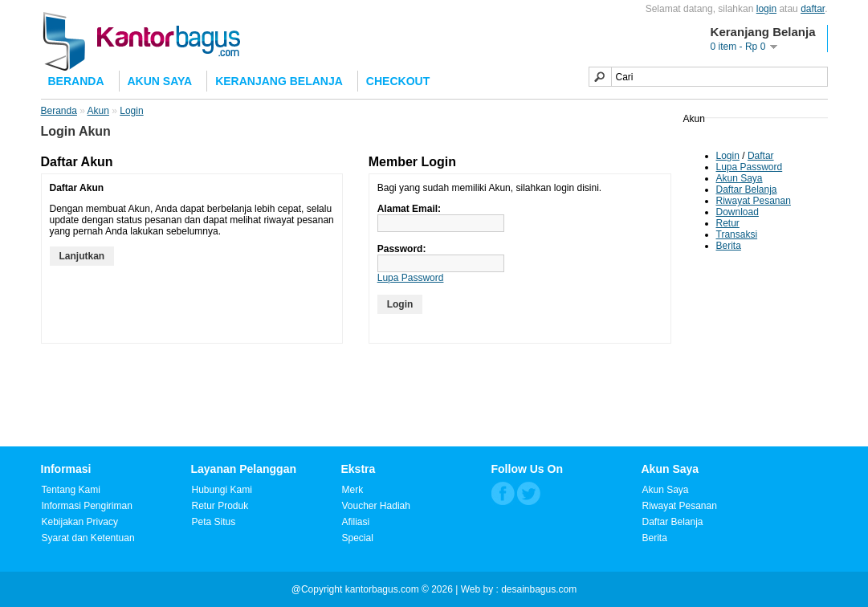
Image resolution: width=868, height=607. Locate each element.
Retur (728, 223)
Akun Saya (160, 81)
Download (738, 212)
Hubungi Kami (222, 490)
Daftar (761, 156)
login (766, 9)
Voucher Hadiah (376, 506)
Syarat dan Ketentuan (88, 538)
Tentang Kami (71, 490)
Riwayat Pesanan (754, 201)
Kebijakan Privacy (80, 522)
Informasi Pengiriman (87, 506)
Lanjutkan (82, 256)
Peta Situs (214, 522)
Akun (98, 111)
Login (728, 156)
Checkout (398, 81)
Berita (729, 246)
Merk (353, 490)
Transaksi (737, 234)
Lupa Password (750, 167)
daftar (813, 9)
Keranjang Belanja (279, 81)
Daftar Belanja (747, 189)
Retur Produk (220, 506)
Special (358, 538)
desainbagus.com (539, 589)
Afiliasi (356, 522)
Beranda (76, 81)
